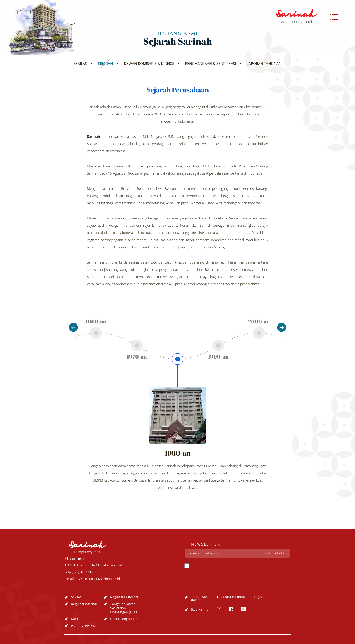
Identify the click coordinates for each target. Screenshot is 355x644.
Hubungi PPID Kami (86, 626)
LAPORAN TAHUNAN (264, 64)
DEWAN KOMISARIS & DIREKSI (149, 64)
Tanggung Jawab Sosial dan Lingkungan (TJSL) (124, 608)
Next (282, 327)
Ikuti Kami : (200, 609)
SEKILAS (80, 64)
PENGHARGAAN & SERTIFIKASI (210, 64)
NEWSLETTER (206, 544)
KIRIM (280, 553)
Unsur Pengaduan (124, 619)
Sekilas (76, 597)
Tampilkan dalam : (199, 598)
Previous (73, 327)
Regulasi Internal (84, 604)
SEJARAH (105, 64)
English (259, 597)
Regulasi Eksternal (124, 597)
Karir (75, 619)
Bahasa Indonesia (233, 597)
